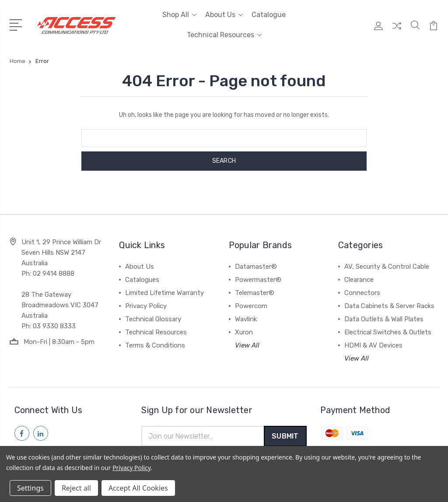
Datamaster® (256, 267)
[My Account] (378, 30)
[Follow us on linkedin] (41, 433)
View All (247, 345)
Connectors (362, 293)
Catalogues (142, 280)
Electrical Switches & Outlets (388, 332)
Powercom (251, 306)
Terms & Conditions (155, 345)
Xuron (244, 332)
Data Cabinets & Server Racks (389, 306)
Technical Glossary (153, 319)
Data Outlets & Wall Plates (384, 319)
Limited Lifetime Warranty (164, 293)
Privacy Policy (146, 306)
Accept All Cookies (138, 488)
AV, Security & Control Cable (387, 267)
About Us (224, 15)
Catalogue (269, 15)
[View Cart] (434, 30)
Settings (30, 488)
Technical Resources (224, 35)
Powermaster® (258, 280)
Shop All (179, 15)
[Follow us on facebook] (22, 433)
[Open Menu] (17, 24)
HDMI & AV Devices (373, 345)
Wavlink (246, 319)
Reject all (76, 488)
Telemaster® (255, 293)
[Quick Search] (415, 30)
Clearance (359, 280)
